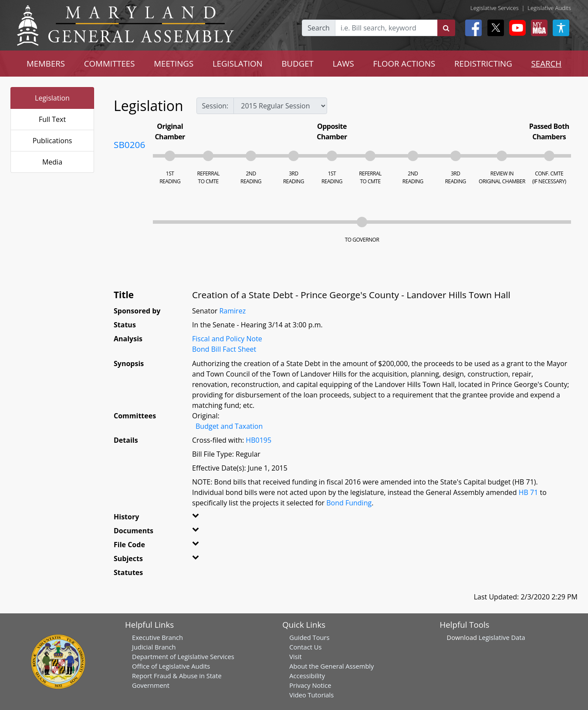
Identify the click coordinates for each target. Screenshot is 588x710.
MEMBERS (46, 63)
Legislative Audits (549, 8)
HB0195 (259, 440)
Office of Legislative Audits (171, 666)
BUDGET (298, 63)
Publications (52, 141)
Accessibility (307, 676)
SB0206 (129, 145)
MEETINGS (174, 63)
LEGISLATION (238, 63)
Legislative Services (495, 8)
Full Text (52, 119)
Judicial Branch (154, 647)
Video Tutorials (311, 695)
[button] (205, 518)
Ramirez (232, 311)
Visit (295, 656)
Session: (215, 106)
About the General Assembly (331, 666)
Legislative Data (502, 637)
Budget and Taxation (229, 426)
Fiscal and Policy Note (227, 339)
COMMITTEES (110, 63)
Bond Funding (349, 503)
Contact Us (305, 647)
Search (319, 28)
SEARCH (546, 63)
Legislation (52, 98)
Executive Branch (157, 637)
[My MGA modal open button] (537, 28)
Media (52, 162)
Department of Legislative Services (183, 656)
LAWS (343, 63)
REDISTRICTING (483, 63)
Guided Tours (309, 637)
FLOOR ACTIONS (404, 63)
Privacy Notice (310, 685)
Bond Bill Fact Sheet (224, 349)
